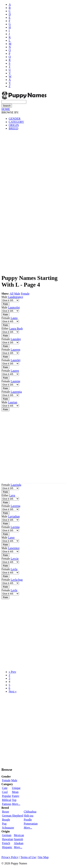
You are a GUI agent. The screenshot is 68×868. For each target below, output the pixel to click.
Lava (12, 495)
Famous (7, 804)
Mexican (19, 835)
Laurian (13, 402)
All (12, 294)
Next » (13, 691)
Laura (14, 318)
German (7, 835)
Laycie (15, 559)
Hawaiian (8, 839)
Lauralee (16, 339)
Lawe (11, 538)
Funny (16, 796)
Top (14, 800)
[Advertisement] (34, 167)
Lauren (15, 371)
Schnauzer (8, 828)
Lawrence (14, 548)
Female (25, 294)
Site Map (43, 857)
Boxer (6, 812)
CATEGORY (16, 122)
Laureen (15, 350)
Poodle (28, 820)
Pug (4, 824)
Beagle (6, 820)
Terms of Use (28, 857)
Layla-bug (17, 580)
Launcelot (14, 307)
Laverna (15, 506)
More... (16, 804)
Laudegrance (16, 297)
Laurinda (16, 485)
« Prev (12, 672)
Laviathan (14, 516)
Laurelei (16, 360)
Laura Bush (16, 328)
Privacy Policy (10, 857)
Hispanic (7, 847)
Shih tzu (29, 816)
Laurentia (16, 392)
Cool (5, 792)
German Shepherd (13, 816)
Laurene (15, 381)
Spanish (18, 839)
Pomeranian (31, 824)
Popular (7, 796)
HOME (6, 109)
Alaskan (18, 843)
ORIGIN (14, 125)
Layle (14, 590)
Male (17, 294)
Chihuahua (30, 812)
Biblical (7, 800)
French (6, 843)
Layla (14, 569)
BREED (13, 128)
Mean (15, 792)
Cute (5, 788)
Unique (16, 788)
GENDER (15, 119)
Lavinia (15, 527)
